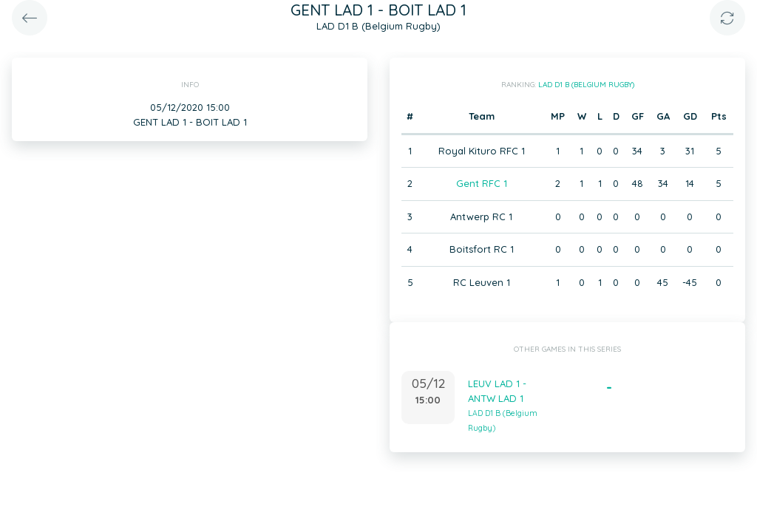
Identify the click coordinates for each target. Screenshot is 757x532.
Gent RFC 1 (482, 183)
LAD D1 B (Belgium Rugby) (586, 85)
